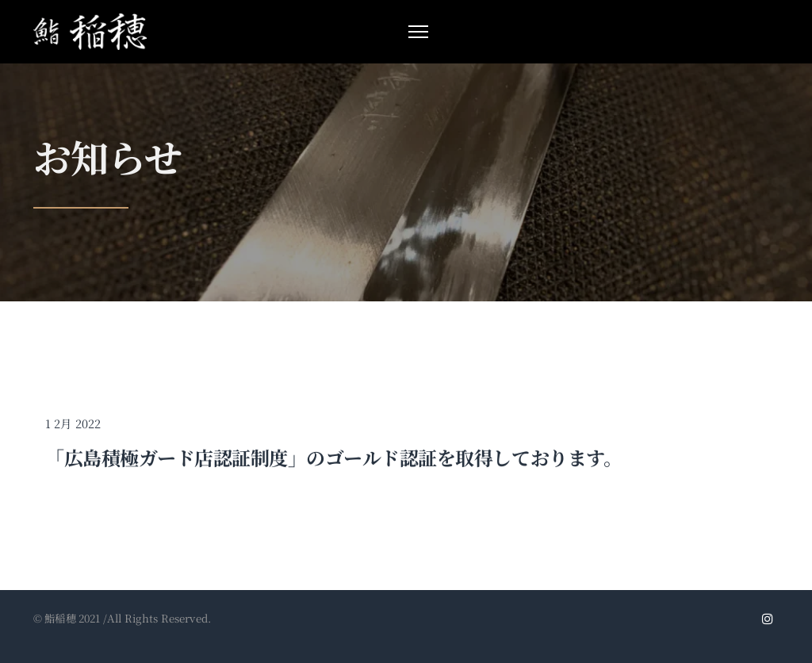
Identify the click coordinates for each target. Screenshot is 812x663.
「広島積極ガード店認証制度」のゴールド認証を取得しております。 (333, 460)
